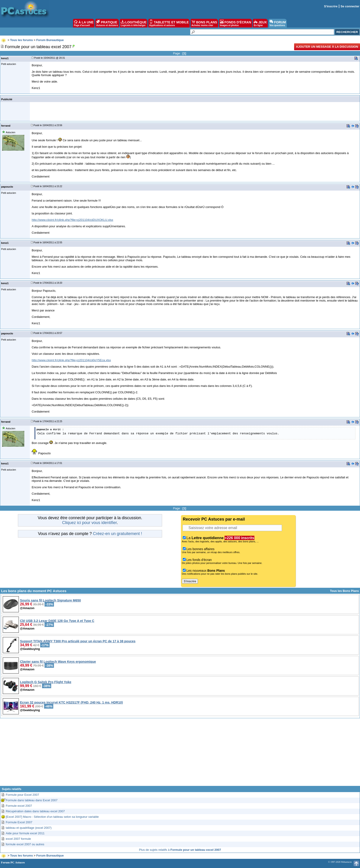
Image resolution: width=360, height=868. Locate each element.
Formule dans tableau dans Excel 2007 (32, 800)
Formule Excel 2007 (19, 822)
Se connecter (350, 6)
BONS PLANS (204, 23)
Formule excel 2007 (19, 806)
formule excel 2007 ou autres (25, 844)
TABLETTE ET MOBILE (169, 23)
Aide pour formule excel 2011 (25, 833)
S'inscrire (331, 6)
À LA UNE (84, 23)
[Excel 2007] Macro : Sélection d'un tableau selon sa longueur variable (52, 817)
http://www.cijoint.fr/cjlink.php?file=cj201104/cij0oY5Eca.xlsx (71, 360)
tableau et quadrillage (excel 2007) (29, 828)
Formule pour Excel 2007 (22, 795)
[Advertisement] (180, 754)
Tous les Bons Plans (344, 591)
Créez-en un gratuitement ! (118, 534)
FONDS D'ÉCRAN (236, 23)
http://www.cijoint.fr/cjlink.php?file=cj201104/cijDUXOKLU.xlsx (72, 220)
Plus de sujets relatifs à (180, 850)
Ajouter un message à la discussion (327, 47)
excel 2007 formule (18, 839)
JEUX (260, 23)
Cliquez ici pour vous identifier (89, 523)
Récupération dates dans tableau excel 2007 (35, 811)
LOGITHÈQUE (134, 23)
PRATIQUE (107, 23)
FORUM (278, 23)
